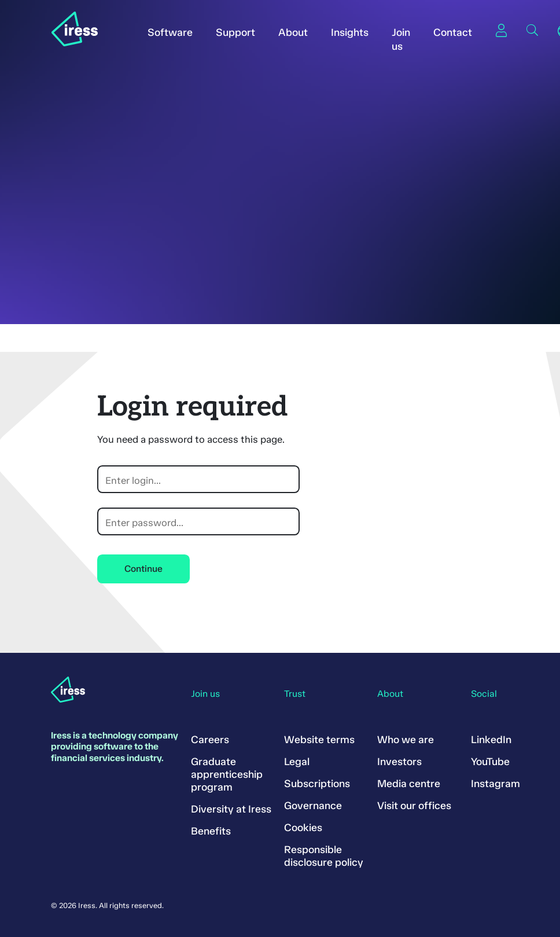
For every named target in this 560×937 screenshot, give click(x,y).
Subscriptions (317, 784)
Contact (453, 32)
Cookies (303, 828)
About (293, 32)
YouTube (490, 762)
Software (170, 32)
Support (235, 32)
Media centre (409, 784)
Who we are (406, 740)
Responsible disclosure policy (324, 856)
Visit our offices (414, 806)
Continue (143, 569)
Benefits (211, 831)
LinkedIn (491, 740)
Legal (297, 762)
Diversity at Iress (231, 809)
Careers (210, 740)
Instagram (495, 784)
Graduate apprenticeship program (227, 774)
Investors (399, 762)
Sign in (501, 30)
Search (532, 30)
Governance (313, 806)
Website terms (319, 740)
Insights (350, 32)
